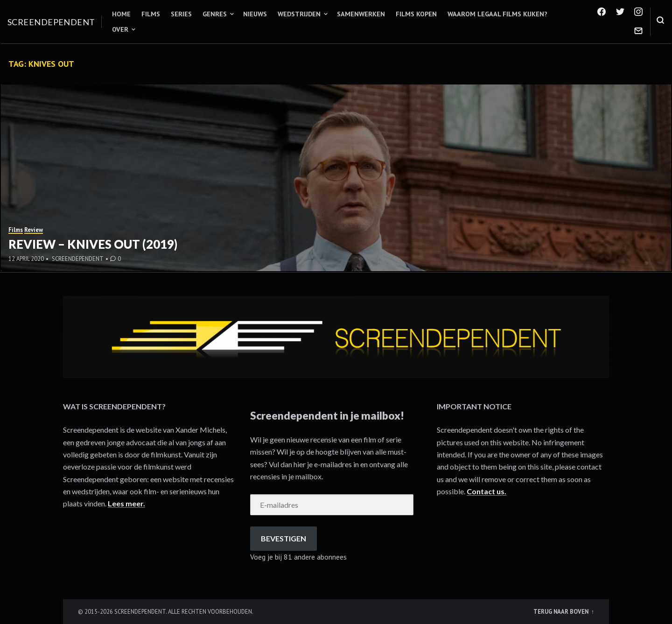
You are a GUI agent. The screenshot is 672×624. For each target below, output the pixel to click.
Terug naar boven (562, 611)
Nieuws (255, 14)
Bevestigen (283, 538)
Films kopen (416, 14)
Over (120, 29)
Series (181, 14)
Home (121, 14)
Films (151, 14)
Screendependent (51, 22)
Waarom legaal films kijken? (497, 14)
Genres (215, 14)
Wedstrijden (299, 14)
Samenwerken (361, 14)
